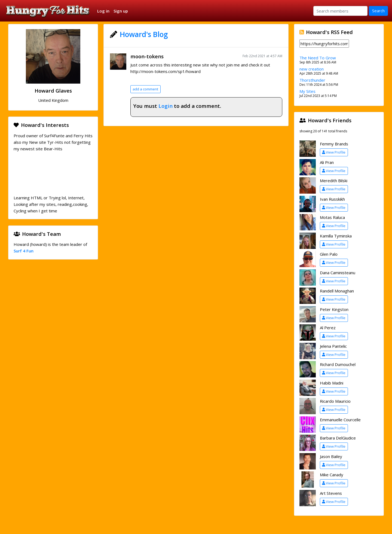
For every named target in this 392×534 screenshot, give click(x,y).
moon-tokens (147, 56)
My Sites (307, 91)
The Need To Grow (318, 58)
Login (166, 106)
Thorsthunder (312, 80)
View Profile (334, 152)
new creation (312, 69)
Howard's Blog (144, 34)
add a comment (145, 89)
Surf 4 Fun (24, 251)
